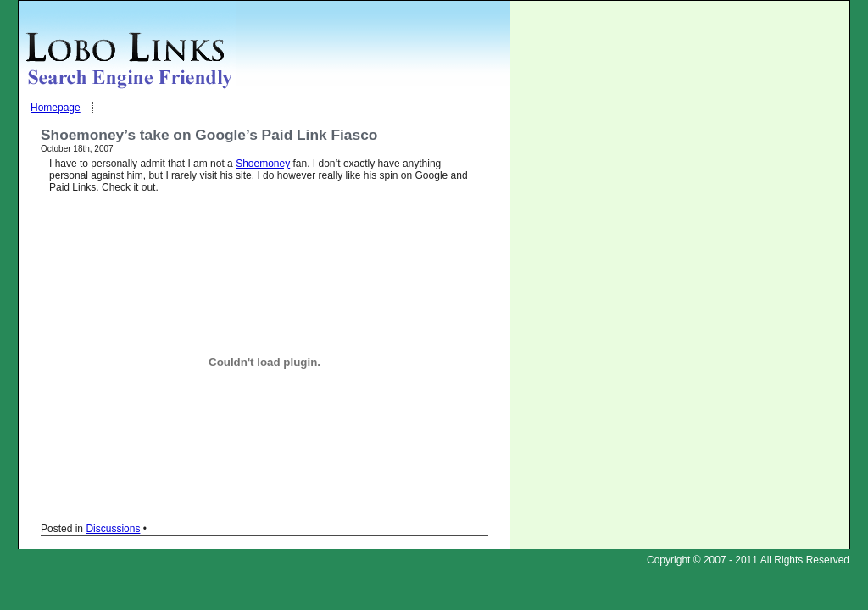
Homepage (56, 108)
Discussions (113, 529)
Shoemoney (263, 164)
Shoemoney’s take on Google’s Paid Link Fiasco (209, 135)
